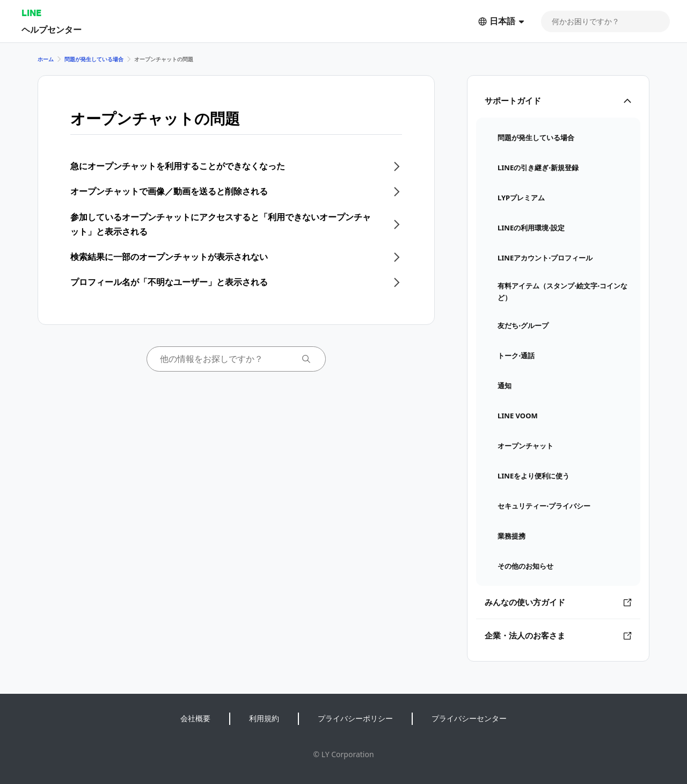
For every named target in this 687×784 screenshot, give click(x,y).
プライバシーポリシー (355, 718)
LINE (31, 13)
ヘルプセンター (52, 29)
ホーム (46, 59)
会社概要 (195, 718)
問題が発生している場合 (94, 59)
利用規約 (264, 718)
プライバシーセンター (469, 718)
